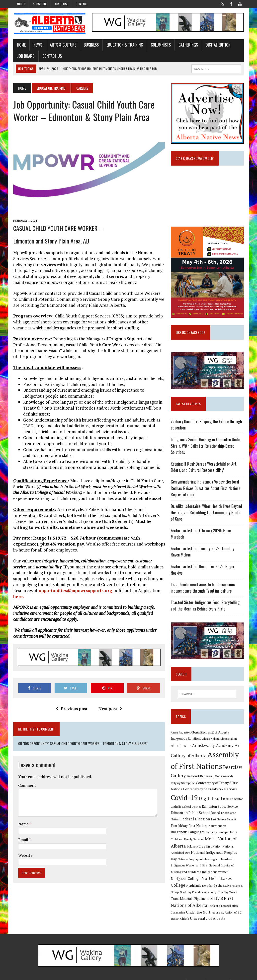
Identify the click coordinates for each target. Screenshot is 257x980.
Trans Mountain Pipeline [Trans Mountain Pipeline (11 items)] (188, 892)
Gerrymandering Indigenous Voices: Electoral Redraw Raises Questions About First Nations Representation (206, 489)
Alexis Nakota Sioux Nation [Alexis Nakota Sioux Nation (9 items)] (220, 740)
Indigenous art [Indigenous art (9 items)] (210, 827)
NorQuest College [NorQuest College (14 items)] (197, 872)
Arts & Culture (63, 45)
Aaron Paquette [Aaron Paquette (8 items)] (180, 733)
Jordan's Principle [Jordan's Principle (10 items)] (200, 833)
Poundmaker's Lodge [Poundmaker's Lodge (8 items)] (205, 886)
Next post (110, 709)
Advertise (61, 4)
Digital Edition (218, 45)
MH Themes (66, 975)
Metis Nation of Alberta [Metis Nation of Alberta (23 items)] (207, 839)
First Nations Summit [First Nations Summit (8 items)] (224, 820)
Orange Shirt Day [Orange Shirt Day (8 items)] (181, 886)
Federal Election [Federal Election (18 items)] (195, 820)
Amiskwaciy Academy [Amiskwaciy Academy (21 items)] (213, 746)
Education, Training (51, 88)
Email (23, 840)
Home (21, 45)
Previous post (72, 709)
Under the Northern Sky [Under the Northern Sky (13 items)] (205, 906)
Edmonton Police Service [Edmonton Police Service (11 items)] (220, 807)
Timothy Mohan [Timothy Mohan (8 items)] (228, 886)
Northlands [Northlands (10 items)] (194, 879)
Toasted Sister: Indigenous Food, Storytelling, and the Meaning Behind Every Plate (206, 606)
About (21, 4)
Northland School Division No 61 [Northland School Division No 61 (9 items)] (223, 879)
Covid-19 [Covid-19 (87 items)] (185, 798)
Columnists (161, 45)
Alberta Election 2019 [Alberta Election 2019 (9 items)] (204, 733)
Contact (82, 4)
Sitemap (239, 975)
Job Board (26, 56)
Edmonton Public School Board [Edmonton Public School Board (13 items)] (196, 814)
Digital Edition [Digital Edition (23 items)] (214, 799)
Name (24, 824)
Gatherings (188, 45)
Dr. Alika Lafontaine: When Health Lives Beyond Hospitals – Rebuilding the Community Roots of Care (207, 513)
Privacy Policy (218, 975)
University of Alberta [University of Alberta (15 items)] (208, 912)
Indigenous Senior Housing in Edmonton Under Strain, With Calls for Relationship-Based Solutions (206, 447)
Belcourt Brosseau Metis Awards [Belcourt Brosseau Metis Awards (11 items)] (210, 777)
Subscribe (40, 4)
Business (91, 45)
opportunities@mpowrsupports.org (76, 591)
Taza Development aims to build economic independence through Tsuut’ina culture (203, 588)
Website (25, 856)
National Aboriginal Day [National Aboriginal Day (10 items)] (210, 846)
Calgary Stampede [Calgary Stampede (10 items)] (183, 784)
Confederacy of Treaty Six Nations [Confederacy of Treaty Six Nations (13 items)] (210, 790)
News (38, 45)
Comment (27, 786)
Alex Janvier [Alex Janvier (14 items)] (181, 746)
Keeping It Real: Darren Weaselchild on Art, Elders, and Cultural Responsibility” (204, 468)
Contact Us (52, 56)
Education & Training (125, 45)
